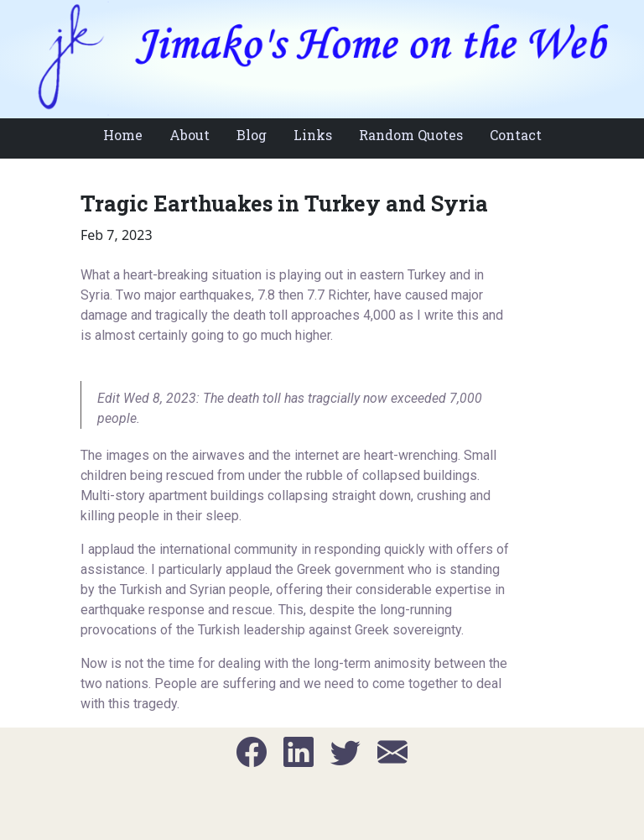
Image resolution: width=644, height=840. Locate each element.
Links (313, 135)
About (190, 135)
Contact (516, 135)
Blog (252, 135)
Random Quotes (411, 135)
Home (123, 135)
